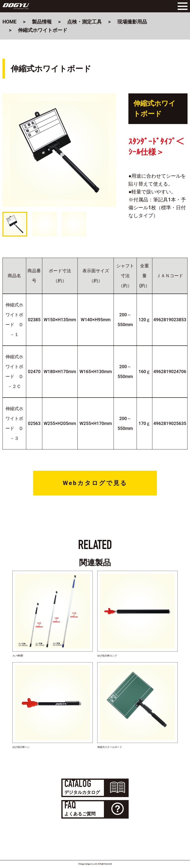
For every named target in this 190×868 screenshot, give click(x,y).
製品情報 (42, 22)
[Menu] (181, 6)
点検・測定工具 (84, 22)
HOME (10, 22)
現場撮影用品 (132, 22)
